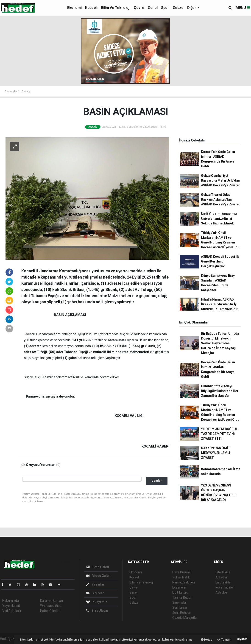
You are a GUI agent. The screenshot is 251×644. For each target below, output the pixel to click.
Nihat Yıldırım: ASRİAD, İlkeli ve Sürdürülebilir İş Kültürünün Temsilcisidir (219, 304)
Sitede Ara (223, 572)
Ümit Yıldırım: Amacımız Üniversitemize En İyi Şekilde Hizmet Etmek (219, 218)
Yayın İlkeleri (11, 606)
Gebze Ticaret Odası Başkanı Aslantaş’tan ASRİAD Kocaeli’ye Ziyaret (220, 199)
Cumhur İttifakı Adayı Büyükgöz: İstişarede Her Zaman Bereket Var (220, 391)
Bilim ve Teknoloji (116, 8)
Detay (207, 640)
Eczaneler (179, 587)
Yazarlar (95, 584)
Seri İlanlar (180, 608)
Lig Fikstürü (180, 592)
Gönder (157, 481)
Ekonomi (74, 8)
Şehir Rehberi (182, 613)
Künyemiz (97, 602)
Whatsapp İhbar (51, 606)
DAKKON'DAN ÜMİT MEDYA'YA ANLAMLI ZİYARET (215, 453)
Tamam (224, 640)
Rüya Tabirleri (225, 587)
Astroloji (221, 592)
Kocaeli (91, 8)
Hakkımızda (11, 601)
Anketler (221, 577)
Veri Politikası (12, 611)
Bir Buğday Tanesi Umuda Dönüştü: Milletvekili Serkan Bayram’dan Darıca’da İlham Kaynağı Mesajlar (220, 343)
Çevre (139, 8)
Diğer (192, 8)
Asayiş (26, 91)
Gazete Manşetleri (185, 618)
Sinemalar (180, 603)
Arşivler (95, 593)
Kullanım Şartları (52, 601)
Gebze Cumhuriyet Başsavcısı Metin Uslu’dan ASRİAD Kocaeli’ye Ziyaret (220, 180)
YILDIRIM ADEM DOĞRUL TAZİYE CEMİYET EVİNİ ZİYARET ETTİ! (219, 434)
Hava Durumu (182, 572)
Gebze (178, 8)
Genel (153, 8)
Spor (165, 8)
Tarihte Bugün (182, 597)
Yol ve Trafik (181, 577)
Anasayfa (11, 91)
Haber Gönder (50, 611)
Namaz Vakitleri (183, 582)
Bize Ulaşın (97, 611)
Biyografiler (224, 582)
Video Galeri (98, 576)
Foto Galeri (98, 567)
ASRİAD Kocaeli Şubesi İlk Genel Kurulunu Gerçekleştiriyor (220, 261)
